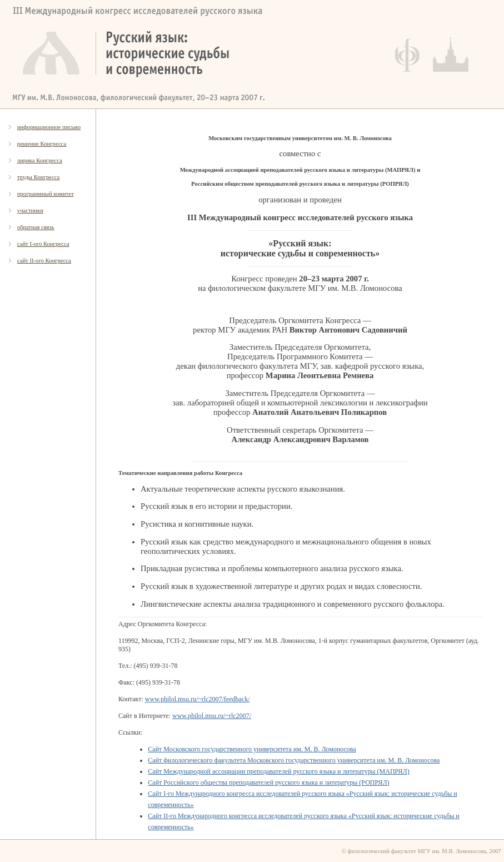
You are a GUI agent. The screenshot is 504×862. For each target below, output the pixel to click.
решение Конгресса (42, 144)
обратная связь (36, 227)
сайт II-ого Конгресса (44, 261)
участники (30, 210)
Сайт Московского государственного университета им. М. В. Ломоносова (252, 749)
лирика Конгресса (40, 160)
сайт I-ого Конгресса (43, 244)
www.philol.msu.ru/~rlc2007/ (212, 716)
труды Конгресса (39, 177)
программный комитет (46, 194)
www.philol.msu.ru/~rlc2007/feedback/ (198, 699)
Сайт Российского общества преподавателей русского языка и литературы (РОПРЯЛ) (268, 782)
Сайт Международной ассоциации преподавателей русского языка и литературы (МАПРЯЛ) (278, 771)
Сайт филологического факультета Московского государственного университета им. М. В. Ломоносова (294, 760)
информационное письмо (49, 127)
